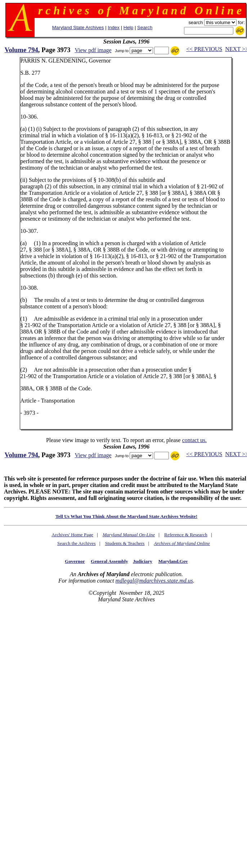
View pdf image (93, 50)
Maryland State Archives (78, 27)
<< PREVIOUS (204, 49)
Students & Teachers (125, 543)
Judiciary (143, 561)
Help (128, 27)
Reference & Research (186, 535)
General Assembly (109, 561)
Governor (75, 561)
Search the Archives (77, 543)
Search (145, 27)
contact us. (194, 440)
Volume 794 (21, 50)
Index (114, 27)
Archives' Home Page (72, 535)
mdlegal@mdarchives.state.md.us (154, 581)
